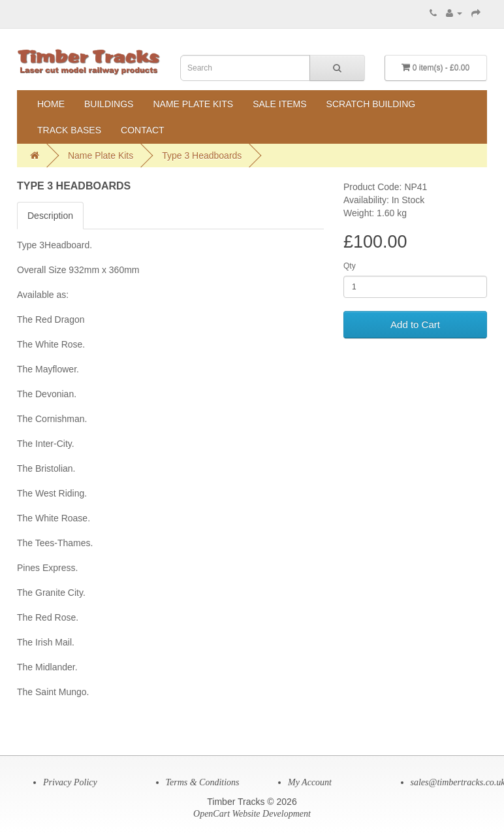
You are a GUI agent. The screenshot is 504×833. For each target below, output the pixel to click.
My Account (310, 782)
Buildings (109, 104)
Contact (143, 130)
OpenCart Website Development (252, 814)
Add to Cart (415, 324)
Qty (350, 266)
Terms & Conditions (203, 782)
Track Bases (69, 130)
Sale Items (279, 104)
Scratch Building (371, 104)
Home (51, 104)
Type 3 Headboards (202, 155)
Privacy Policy (70, 782)
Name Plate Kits (193, 104)
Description (50, 216)
